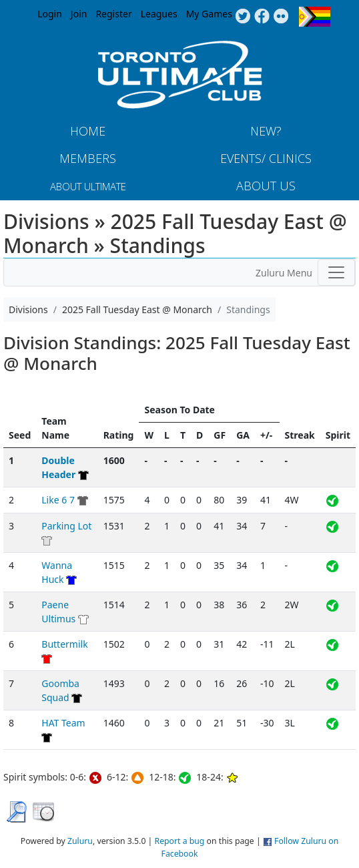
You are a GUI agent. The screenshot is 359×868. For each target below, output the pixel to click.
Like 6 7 (58, 500)
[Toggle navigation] (336, 272)
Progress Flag (315, 17)
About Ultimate (88, 186)
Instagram (281, 17)
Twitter (243, 17)
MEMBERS (88, 158)
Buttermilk (64, 644)
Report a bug (180, 841)
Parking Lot (66, 526)
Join (79, 14)
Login (50, 14)
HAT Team (63, 723)
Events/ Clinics (266, 158)
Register (113, 14)
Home (88, 131)
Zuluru (80, 841)
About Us (266, 186)
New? (266, 131)
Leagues (159, 14)
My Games (209, 14)
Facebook (262, 17)
